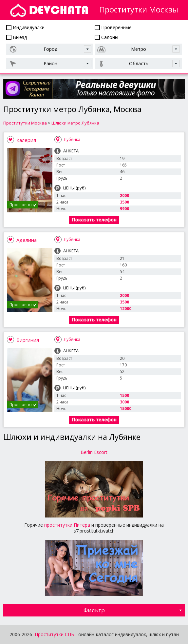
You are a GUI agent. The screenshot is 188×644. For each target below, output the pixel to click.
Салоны (106, 37)
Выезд (17, 37)
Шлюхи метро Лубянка (75, 123)
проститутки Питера (67, 525)
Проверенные (113, 27)
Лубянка (72, 139)
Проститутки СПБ (54, 634)
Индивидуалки (25, 27)
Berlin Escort (94, 452)
